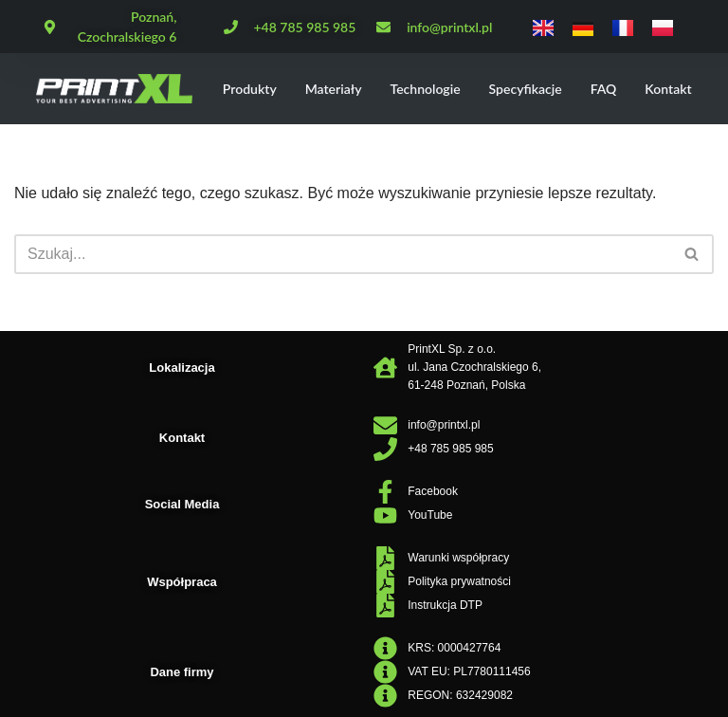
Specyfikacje (526, 89)
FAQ (604, 89)
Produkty (250, 89)
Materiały (334, 89)
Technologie (426, 89)
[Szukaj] (343, 254)
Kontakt (668, 89)
